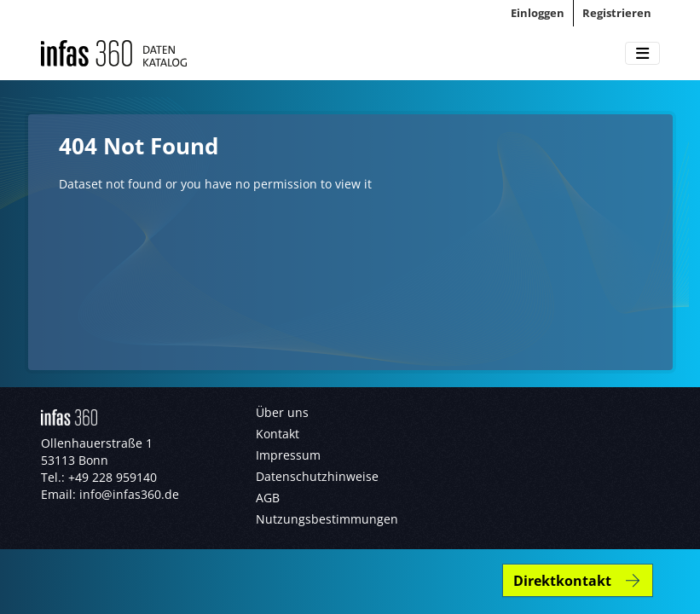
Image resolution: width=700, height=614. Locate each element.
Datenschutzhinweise (317, 476)
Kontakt (278, 434)
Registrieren (617, 13)
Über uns (282, 412)
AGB (268, 498)
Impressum (288, 455)
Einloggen (538, 13)
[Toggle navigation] (642, 54)
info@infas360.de (129, 494)
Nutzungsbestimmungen (327, 519)
